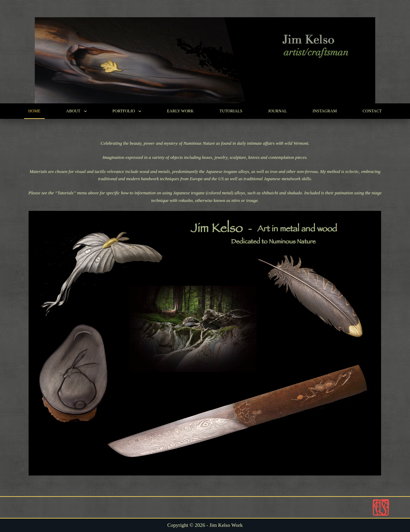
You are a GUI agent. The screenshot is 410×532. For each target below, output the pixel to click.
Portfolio (128, 111)
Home (34, 111)
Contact (372, 111)
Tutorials (231, 111)
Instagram (325, 111)
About (78, 111)
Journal (278, 111)
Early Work (180, 111)
